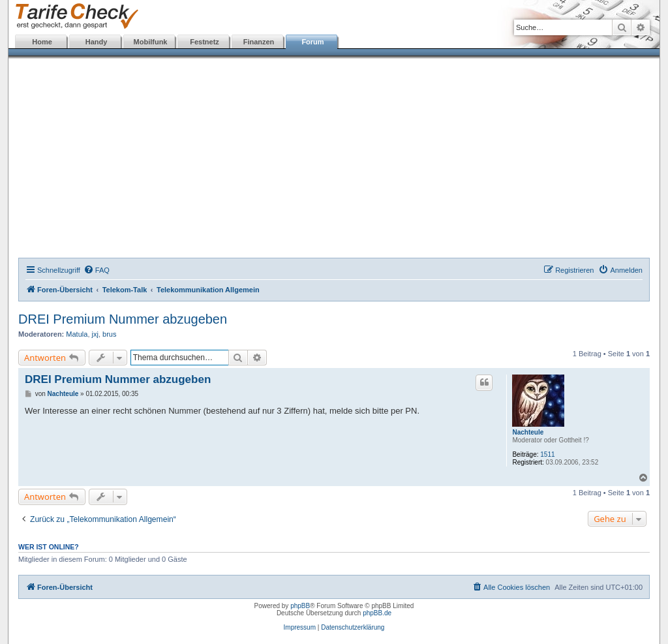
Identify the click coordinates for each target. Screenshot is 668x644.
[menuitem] (97, 270)
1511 (547, 454)
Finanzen (259, 42)
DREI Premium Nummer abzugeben (123, 319)
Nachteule (528, 432)
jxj (95, 334)
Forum (312, 42)
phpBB (300, 606)
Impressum (300, 627)
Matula (77, 334)
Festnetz (205, 42)
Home (42, 42)
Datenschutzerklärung (353, 627)
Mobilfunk (151, 42)
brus (109, 334)
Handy (97, 42)
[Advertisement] (334, 160)
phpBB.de (377, 613)
